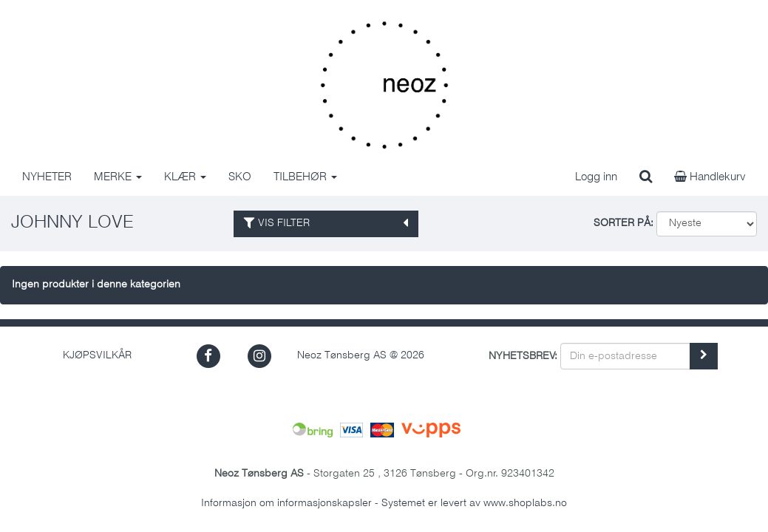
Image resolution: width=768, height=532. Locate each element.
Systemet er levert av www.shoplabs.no (474, 504)
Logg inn (596, 177)
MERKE (118, 177)
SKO (240, 177)
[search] (646, 177)
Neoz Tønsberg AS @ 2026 (361, 356)
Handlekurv (710, 177)
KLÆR (185, 177)
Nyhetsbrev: (523, 357)
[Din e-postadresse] (625, 356)
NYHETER (47, 177)
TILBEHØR (305, 177)
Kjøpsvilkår (97, 356)
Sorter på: (623, 224)
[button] (208, 356)
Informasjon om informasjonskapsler (286, 504)
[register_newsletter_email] (704, 356)
